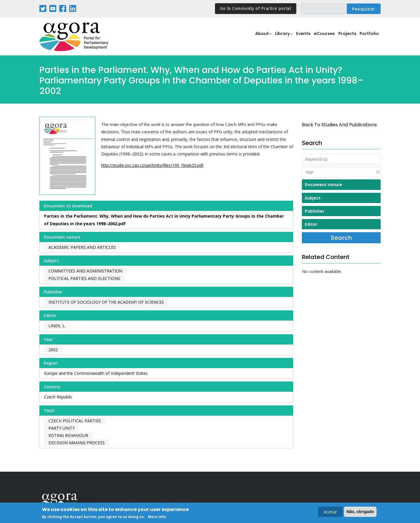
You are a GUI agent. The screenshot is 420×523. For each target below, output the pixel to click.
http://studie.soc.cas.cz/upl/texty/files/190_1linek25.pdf (152, 165)
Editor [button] (311, 224)
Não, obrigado (360, 512)
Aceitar (330, 512)
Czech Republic (58, 397)
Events (296, 37)
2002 (53, 350)
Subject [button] (313, 198)
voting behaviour (68, 435)
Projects (345, 37)
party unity (62, 428)
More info (157, 517)
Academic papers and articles (82, 247)
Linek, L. (57, 326)
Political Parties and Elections (84, 278)
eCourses (319, 37)
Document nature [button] (323, 184)
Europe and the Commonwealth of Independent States (96, 373)
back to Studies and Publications (339, 125)
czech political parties (75, 421)
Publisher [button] (315, 211)
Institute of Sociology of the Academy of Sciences (106, 302)
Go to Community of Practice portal (256, 9)
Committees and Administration (85, 271)
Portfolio (369, 37)
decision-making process (77, 443)
